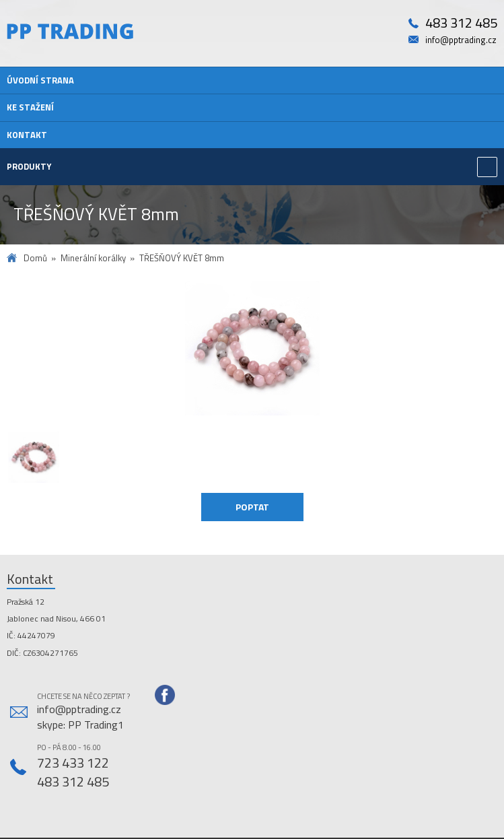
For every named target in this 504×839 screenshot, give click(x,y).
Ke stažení (30, 107)
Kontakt (27, 135)
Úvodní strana (40, 80)
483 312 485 (461, 23)
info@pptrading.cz (461, 40)
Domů (35, 258)
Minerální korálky (93, 258)
